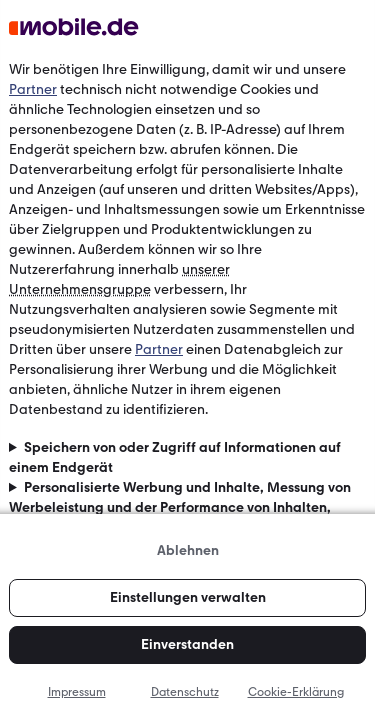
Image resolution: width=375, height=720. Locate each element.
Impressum (77, 692)
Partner (33, 89)
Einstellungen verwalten (188, 597)
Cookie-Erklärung (296, 692)
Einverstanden (187, 644)
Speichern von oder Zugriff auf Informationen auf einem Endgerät (175, 457)
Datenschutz (185, 692)
